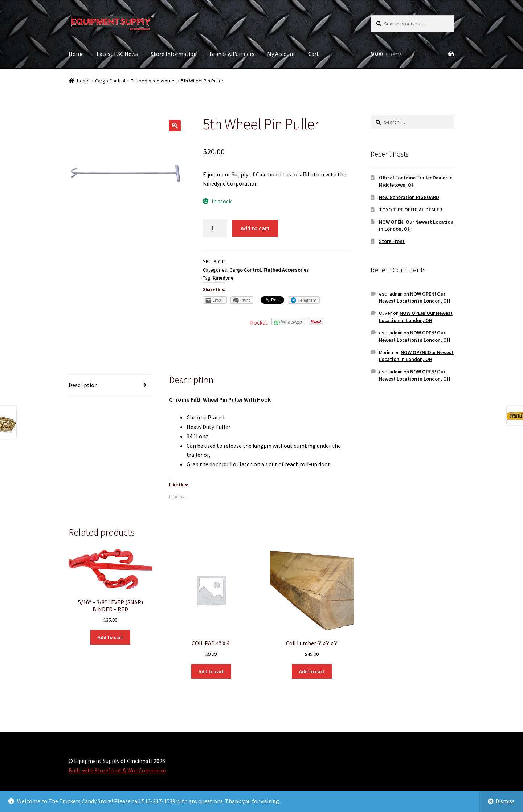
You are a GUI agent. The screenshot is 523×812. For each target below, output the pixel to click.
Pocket (259, 322)
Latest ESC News (117, 54)
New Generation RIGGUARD (409, 197)
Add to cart (255, 228)
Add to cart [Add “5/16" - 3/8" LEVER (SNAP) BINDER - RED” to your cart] (110, 637)
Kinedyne (223, 278)
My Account (281, 54)
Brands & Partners (232, 54)
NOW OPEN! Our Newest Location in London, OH (414, 297)
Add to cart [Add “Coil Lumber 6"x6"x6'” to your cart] (312, 671)
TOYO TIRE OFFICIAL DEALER (410, 210)
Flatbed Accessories (153, 81)
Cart (314, 54)
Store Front (392, 241)
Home (76, 54)
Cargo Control (110, 81)
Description (83, 385)
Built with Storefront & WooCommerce (117, 770)
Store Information (174, 54)
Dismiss (505, 801)
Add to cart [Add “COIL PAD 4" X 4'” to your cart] (211, 671)
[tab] (111, 385)
